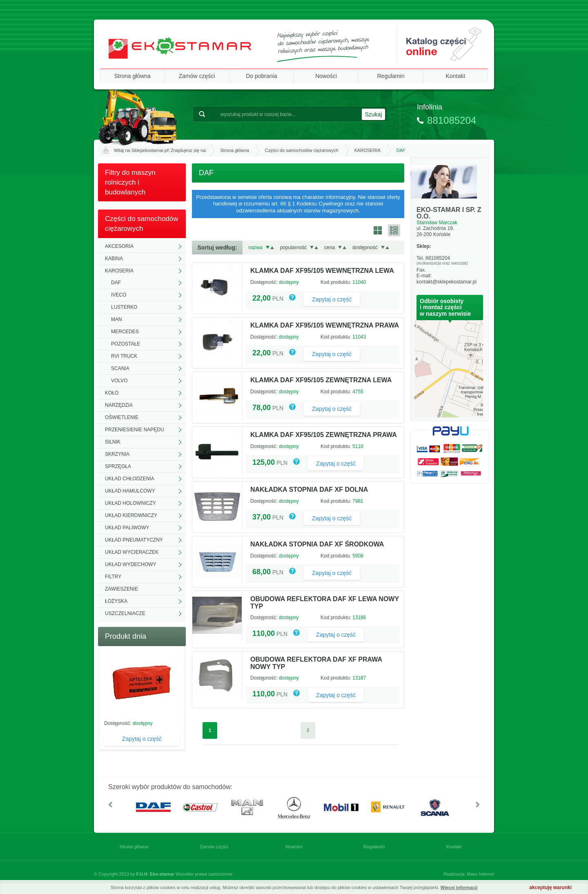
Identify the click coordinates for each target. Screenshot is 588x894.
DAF (116, 283)
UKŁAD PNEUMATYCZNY (134, 540)
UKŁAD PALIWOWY (127, 528)
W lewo (110, 805)
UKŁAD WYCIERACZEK (132, 552)
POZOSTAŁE (126, 344)
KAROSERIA (367, 150)
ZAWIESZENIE (121, 589)
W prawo (478, 805)
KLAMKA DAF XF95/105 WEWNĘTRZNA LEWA (322, 271)
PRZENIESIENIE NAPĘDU (135, 430)
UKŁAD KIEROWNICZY (131, 515)
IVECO (119, 295)
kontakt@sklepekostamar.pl (447, 282)
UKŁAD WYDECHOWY (130, 564)
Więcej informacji (459, 887)
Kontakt (455, 76)
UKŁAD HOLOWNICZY (130, 503)
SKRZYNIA (117, 454)
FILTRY (113, 577)
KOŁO (112, 393)
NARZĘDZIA (119, 405)
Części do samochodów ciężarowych (302, 150)
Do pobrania (261, 76)
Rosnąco (272, 247)
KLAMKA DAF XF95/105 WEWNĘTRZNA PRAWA (325, 325)
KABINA (114, 259)
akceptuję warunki (550, 887)
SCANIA (120, 368)
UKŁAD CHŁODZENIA (130, 479)
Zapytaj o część (142, 739)
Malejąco (268, 247)
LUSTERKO (124, 307)
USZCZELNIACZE (125, 613)
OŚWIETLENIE (122, 417)
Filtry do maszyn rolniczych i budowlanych (130, 182)
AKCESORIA (119, 246)
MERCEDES (125, 332)
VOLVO (119, 381)
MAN (117, 319)
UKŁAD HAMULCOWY (130, 491)
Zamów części (197, 76)
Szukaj (373, 114)
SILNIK (113, 442)
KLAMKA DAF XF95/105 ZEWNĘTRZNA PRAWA (324, 435)
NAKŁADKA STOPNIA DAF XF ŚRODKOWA (317, 544)
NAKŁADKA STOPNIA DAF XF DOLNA (309, 489)
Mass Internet (480, 874)
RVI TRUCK (124, 356)
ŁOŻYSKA (116, 601)
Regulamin (391, 76)
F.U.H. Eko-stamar (156, 874)
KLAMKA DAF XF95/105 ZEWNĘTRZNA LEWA (321, 380)
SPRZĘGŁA (118, 466)
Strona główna (132, 76)
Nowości (326, 76)
